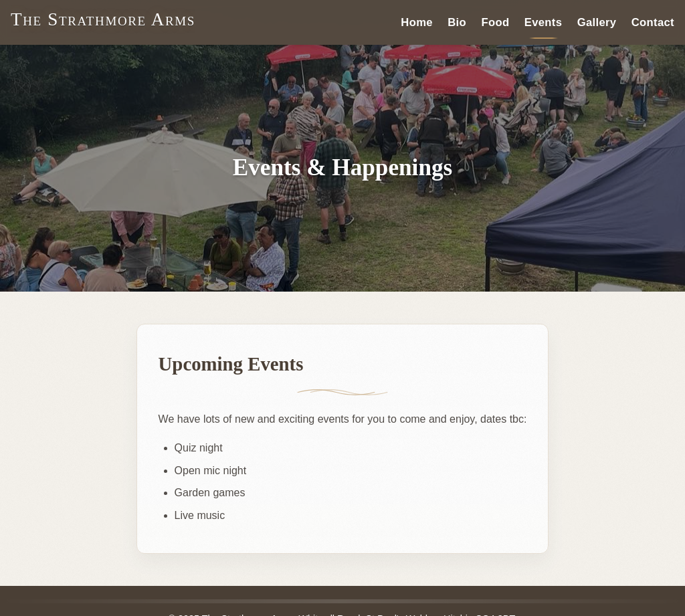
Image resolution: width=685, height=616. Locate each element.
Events (544, 22)
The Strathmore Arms (103, 19)
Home (417, 22)
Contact (653, 22)
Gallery (597, 22)
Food (495, 22)
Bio (457, 22)
